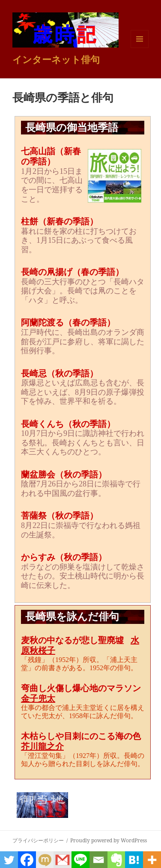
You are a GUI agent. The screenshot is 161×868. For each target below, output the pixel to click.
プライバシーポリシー (38, 840)
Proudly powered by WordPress (109, 840)
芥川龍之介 (42, 746)
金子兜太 (38, 698)
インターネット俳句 (56, 59)
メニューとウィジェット (140, 48)
